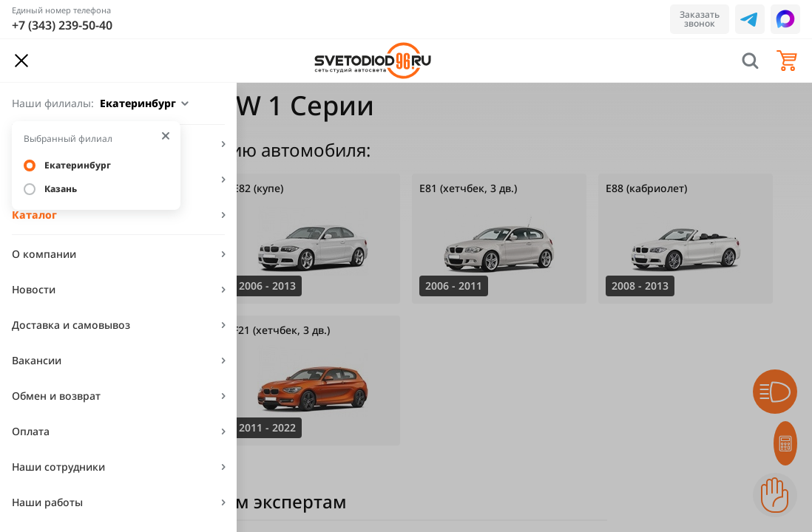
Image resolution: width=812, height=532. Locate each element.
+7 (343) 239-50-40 (62, 25)
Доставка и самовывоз (71, 325)
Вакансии (37, 360)
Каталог (34, 215)
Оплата (31, 431)
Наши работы (47, 502)
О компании (44, 254)
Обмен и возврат (56, 396)
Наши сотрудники (58, 467)
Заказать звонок (700, 19)
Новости (34, 289)
